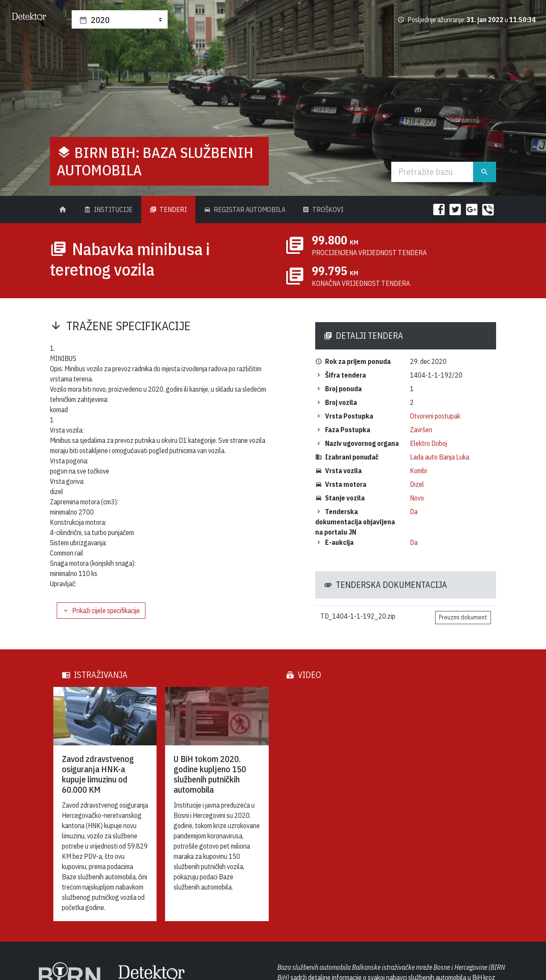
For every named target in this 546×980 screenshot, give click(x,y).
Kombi (418, 471)
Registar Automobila (245, 209)
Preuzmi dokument (463, 617)
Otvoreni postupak (435, 416)
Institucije (108, 209)
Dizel (417, 484)
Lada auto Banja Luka (440, 457)
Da (414, 512)
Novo (417, 498)
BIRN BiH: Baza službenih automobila (155, 161)
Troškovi (323, 209)
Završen (421, 430)
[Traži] (433, 172)
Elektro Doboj (428, 443)
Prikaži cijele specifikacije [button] (101, 611)
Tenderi (168, 209)
